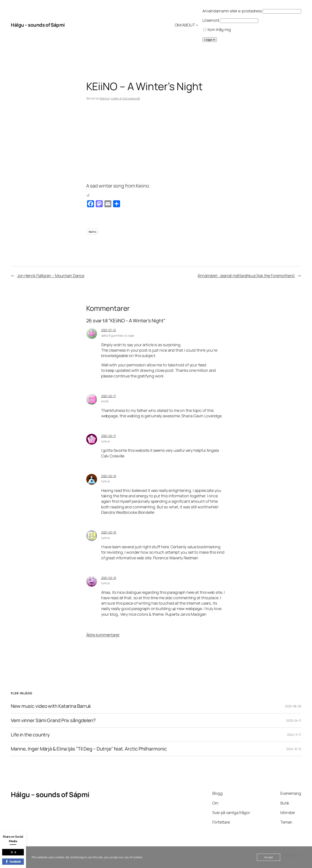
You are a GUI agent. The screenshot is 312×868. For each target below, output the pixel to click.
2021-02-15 (109, 476)
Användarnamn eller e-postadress (232, 11)
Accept (269, 857)
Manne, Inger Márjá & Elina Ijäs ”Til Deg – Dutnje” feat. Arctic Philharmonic (89, 749)
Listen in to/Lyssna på (125, 98)
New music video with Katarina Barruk (51, 706)
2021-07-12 (109, 330)
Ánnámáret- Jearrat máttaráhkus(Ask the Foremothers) (246, 276)
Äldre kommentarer (103, 635)
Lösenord (211, 20)
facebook (13, 861)
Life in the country (30, 735)
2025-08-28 (293, 706)
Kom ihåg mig (217, 29)
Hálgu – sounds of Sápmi (38, 25)
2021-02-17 (109, 396)
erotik (105, 401)
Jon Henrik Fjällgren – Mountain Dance (51, 276)
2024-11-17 (294, 735)
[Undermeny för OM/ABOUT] (197, 25)
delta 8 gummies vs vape (118, 335)
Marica (104, 98)
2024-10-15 (294, 749)
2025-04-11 (294, 720)
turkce (106, 441)
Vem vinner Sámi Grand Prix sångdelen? (53, 720)
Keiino (93, 232)
